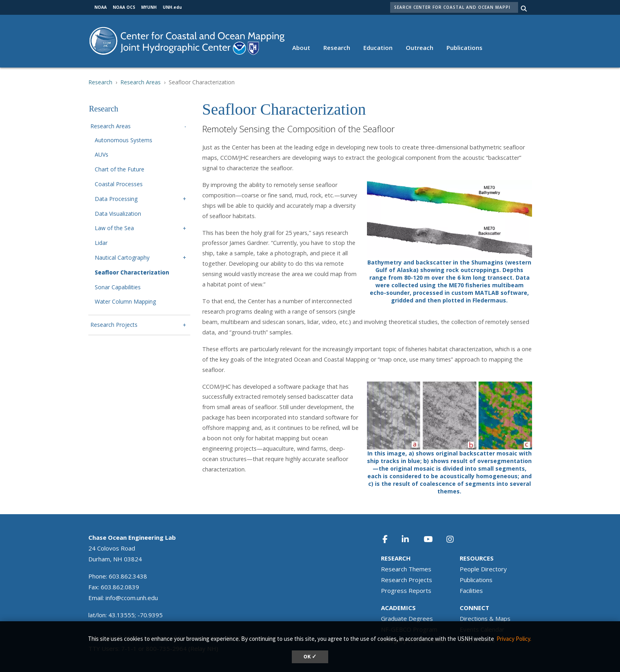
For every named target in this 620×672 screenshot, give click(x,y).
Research (337, 48)
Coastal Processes (119, 184)
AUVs (102, 155)
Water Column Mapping (125, 302)
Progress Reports (406, 590)
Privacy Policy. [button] (514, 639)
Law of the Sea (114, 228)
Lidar (101, 243)
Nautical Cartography (122, 258)
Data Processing (116, 199)
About (301, 48)
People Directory (483, 569)
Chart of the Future (120, 170)
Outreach (420, 48)
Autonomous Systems (124, 140)
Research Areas (141, 82)
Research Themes (406, 569)
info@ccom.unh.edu (132, 598)
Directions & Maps (485, 618)
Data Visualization (118, 214)
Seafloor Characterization (132, 273)
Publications (465, 48)
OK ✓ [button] (310, 657)
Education (378, 48)
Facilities (471, 590)
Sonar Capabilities (118, 287)
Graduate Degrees (407, 618)
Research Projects (114, 325)
